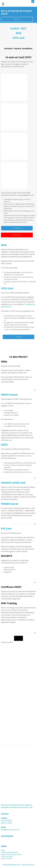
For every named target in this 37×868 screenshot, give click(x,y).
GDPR (3, 850)
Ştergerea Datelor (6, 858)
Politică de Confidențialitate (9, 852)
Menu (34, 1)
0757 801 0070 (6, 820)
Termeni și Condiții (7, 856)
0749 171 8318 (6, 823)
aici (10, 440)
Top (35, 390)
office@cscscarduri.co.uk (10, 830)
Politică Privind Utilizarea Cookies (11, 854)
